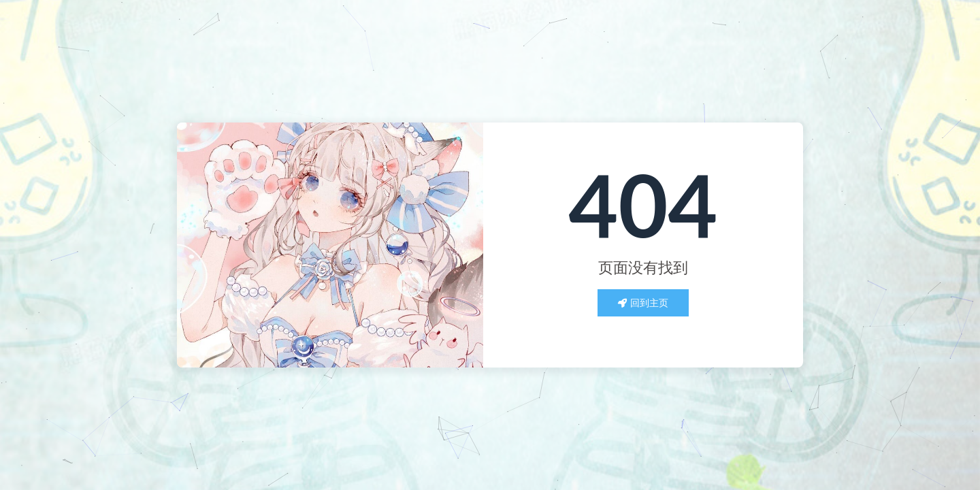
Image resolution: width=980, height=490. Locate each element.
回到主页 (643, 303)
